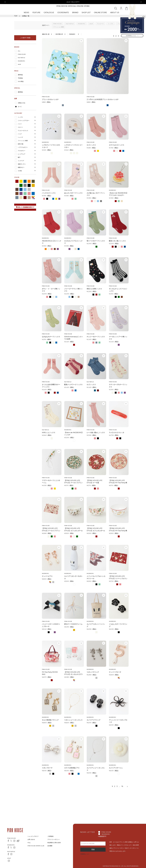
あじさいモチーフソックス (73, 193)
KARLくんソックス (49, 432)
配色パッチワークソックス (73, 384)
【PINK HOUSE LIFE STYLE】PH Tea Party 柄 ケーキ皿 (118, 482)
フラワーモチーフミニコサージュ (51, 482)
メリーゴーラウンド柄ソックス (73, 290)
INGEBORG (21, 61)
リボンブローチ (47, 768)
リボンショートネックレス (73, 720)
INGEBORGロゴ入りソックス (52, 242)
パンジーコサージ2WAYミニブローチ (51, 625)
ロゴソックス (91, 145)
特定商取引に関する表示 (54, 843)
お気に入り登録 (81, 41)
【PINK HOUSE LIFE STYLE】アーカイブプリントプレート (73, 482)
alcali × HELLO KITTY (73, 2)
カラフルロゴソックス (117, 145)
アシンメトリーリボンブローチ (118, 721)
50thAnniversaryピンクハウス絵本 (74, 338)
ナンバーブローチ (115, 672)
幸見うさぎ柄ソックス (94, 289)
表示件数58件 (59, 34)
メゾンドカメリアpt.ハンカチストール (96, 577)
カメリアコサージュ (116, 768)
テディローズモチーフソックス (118, 386)
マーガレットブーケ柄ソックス (118, 338)
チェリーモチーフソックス (96, 337)
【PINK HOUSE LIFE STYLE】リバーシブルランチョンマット (118, 577)
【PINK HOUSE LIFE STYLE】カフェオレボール (73, 529)
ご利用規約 (50, 836)
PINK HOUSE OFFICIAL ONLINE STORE (73, 6)
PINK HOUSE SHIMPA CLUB (36, 846)
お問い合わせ (31, 839)
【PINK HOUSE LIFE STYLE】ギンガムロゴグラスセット (73, 673)
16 (122, 786)
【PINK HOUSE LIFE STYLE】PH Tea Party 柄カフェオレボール (118, 530)
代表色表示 (72, 34)
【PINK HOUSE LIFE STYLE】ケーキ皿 (95, 482)
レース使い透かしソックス (96, 432)
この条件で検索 (25, 38)
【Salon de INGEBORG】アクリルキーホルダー (118, 194)
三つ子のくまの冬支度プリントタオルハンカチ (103, 99)
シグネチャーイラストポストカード (51, 146)
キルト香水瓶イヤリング (50, 720)
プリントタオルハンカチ (50, 99)
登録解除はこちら (85, 854)
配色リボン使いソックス (117, 241)
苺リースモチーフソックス (96, 241)
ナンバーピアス (47, 576)
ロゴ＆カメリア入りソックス (73, 242)
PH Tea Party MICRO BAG (50, 673)
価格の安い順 (46, 34)
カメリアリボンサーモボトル (73, 577)
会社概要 (50, 846)
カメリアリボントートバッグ (96, 625)
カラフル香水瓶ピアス (72, 768)
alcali (19, 64)
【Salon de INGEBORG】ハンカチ (74, 434)
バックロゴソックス (49, 193)
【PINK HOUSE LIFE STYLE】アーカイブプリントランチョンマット (51, 530)
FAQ (29, 843)
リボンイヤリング (93, 672)
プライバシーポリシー (54, 839)
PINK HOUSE (22, 54)
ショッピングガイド (33, 836)
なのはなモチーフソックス (51, 337)
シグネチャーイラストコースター (73, 146)
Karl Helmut (21, 58)
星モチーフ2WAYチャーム (73, 624)
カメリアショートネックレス (96, 769)
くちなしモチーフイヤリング (118, 625)
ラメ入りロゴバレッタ (117, 432)
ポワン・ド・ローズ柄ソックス (51, 290)
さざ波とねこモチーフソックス (96, 194)
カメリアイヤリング (94, 720)
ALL (19, 51)
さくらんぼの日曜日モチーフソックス (51, 386)
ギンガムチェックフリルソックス (118, 290)
